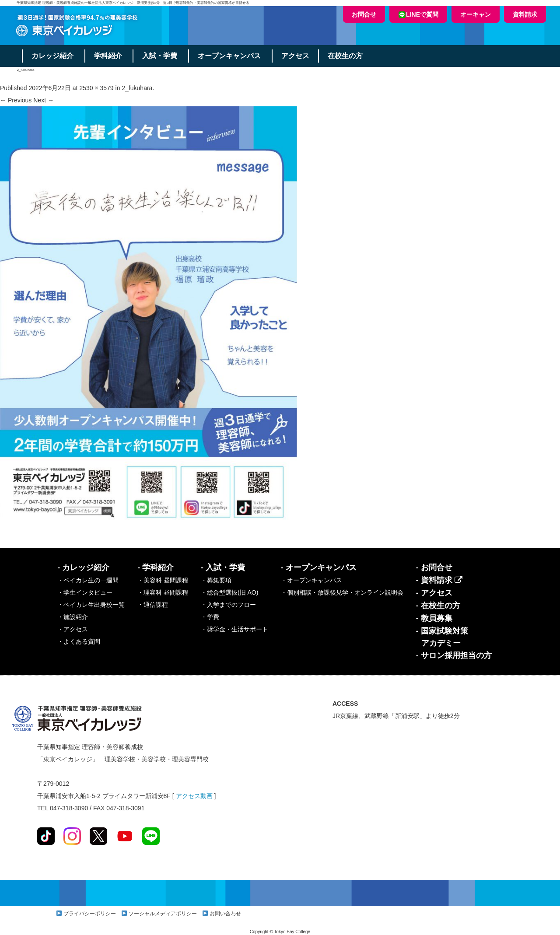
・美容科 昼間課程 (163, 580)
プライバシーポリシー (90, 914)
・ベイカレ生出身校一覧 (91, 605)
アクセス (296, 56)
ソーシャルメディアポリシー (163, 914)
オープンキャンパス (230, 56)
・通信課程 (153, 605)
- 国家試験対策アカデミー (442, 637)
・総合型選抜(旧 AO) (229, 592)
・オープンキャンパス (311, 580)
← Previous (16, 100)
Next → (44, 100)
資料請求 (525, 14)
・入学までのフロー (228, 605)
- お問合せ (434, 567)
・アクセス (73, 629)
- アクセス (434, 593)
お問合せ (364, 14)
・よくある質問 (79, 641)
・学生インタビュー (85, 592)
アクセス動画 (194, 796)
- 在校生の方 (438, 606)
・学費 (210, 617)
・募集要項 (216, 580)
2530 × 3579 (96, 88)
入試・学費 (160, 56)
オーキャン (476, 14)
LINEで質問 (418, 15)
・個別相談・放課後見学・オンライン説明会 (342, 592)
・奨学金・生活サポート (234, 629)
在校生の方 (346, 56)
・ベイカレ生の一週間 (88, 580)
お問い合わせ (225, 914)
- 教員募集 (434, 618)
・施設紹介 (73, 617)
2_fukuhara (137, 88)
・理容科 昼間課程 (163, 592)
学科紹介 (108, 56)
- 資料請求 (439, 580)
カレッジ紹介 (52, 56)
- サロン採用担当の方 (454, 655)
